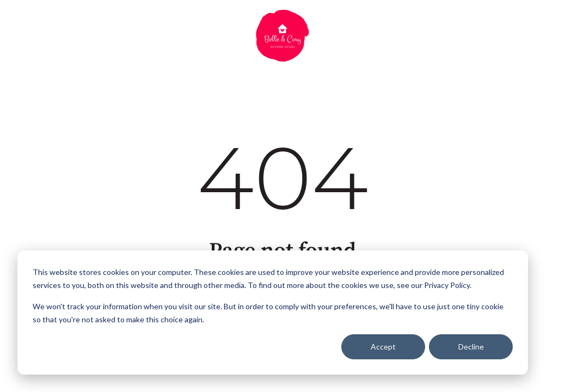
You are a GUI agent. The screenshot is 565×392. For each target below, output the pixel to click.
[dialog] (273, 313)
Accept (383, 347)
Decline (471, 347)
